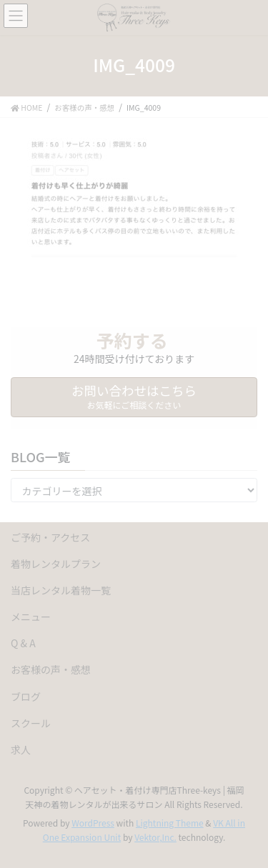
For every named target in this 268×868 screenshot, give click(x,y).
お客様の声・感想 (51, 669)
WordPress (93, 823)
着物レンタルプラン (56, 564)
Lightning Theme (170, 823)
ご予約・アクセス (50, 537)
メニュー (31, 617)
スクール (31, 723)
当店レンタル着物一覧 (61, 590)
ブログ (26, 697)
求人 (21, 749)
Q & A (23, 643)
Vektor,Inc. (155, 837)
